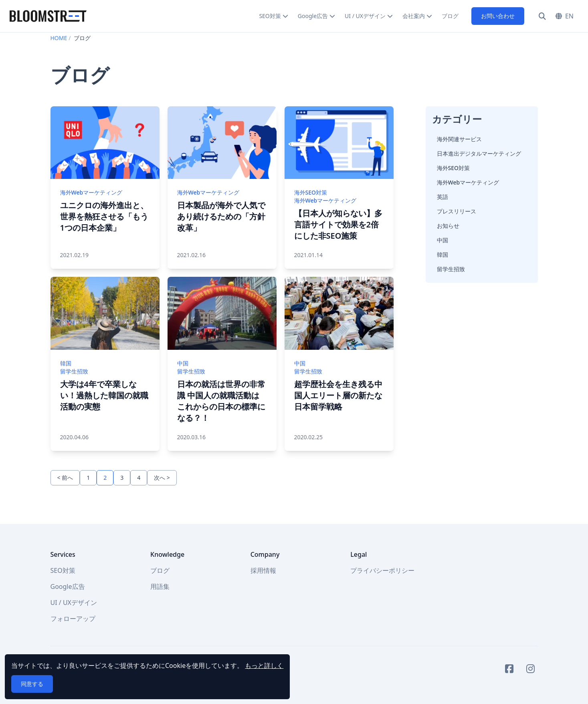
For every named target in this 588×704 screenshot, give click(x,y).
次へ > (162, 478)
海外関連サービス (459, 139)
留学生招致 (451, 269)
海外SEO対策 (453, 168)
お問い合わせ (498, 16)
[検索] (542, 16)
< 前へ (65, 478)
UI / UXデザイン (365, 16)
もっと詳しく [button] (264, 665)
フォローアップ (73, 619)
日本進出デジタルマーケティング (479, 153)
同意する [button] (32, 684)
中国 (443, 240)
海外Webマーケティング (468, 182)
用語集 (160, 586)
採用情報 (263, 570)
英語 (443, 197)
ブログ (450, 16)
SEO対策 (270, 16)
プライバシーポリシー (382, 570)
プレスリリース (457, 211)
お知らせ (448, 226)
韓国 (443, 255)
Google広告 (313, 16)
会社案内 (414, 16)
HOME (59, 38)
